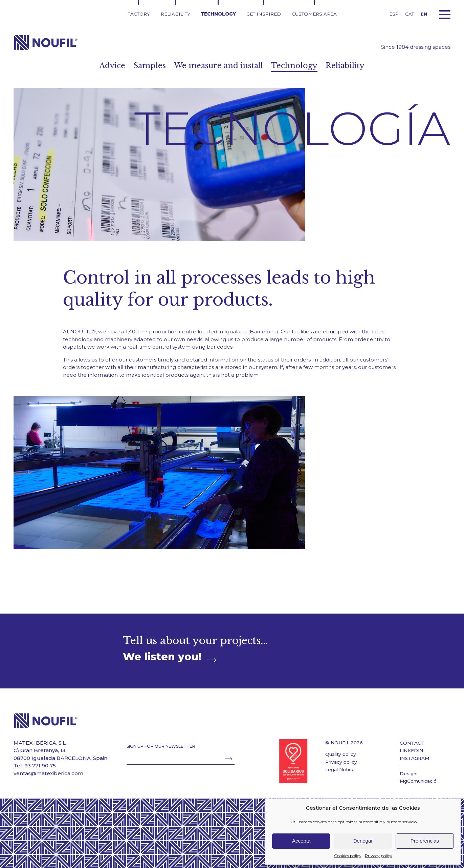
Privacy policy (379, 856)
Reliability (175, 14)
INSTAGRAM (414, 758)
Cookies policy (348, 856)
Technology (218, 14)
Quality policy (341, 754)
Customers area (314, 14)
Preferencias (425, 841)
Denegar (363, 841)
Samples (147, 66)
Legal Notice (340, 769)
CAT (410, 14)
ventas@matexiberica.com (48, 773)
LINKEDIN (411, 750)
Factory (139, 14)
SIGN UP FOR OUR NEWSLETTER (161, 746)
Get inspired (264, 14)
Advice (109, 66)
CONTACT (412, 743)
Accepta (301, 841)
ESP (394, 14)
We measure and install (218, 66)
